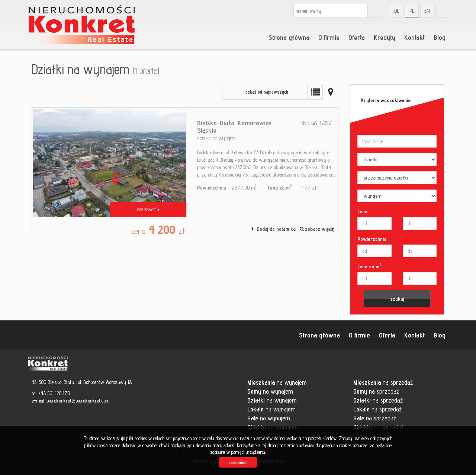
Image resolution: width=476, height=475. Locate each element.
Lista (315, 92)
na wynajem (277, 382)
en (427, 11)
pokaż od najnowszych (267, 92)
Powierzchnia (372, 239)
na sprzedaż (383, 382)
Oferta (357, 37)
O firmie (329, 37)
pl (412, 11)
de (397, 11)
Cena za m (369, 266)
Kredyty (385, 37)
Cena (362, 211)
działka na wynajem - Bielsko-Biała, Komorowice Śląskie (185, 173)
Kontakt (414, 37)
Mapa (331, 92)
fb (442, 11)
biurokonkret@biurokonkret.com (78, 401)
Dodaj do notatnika (276, 229)
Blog (440, 37)
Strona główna (289, 37)
